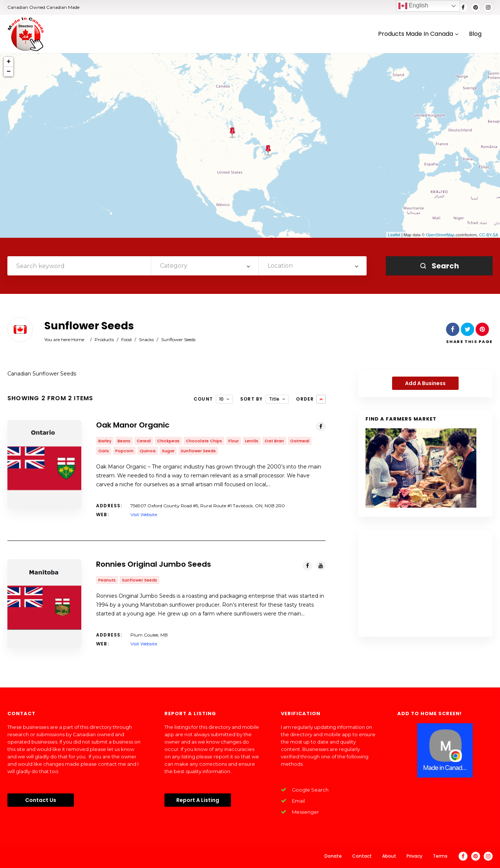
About (389, 856)
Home (78, 339)
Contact (362, 856)
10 (221, 399)
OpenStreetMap (440, 235)
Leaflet (394, 235)
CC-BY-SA (489, 235)
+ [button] (9, 62)
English (413, 6)
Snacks (146, 339)
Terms (440, 856)
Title (274, 399)
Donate (333, 856)
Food (126, 339)
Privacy (414, 856)
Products (104, 339)
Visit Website (144, 514)
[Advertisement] (425, 583)
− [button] (9, 72)
